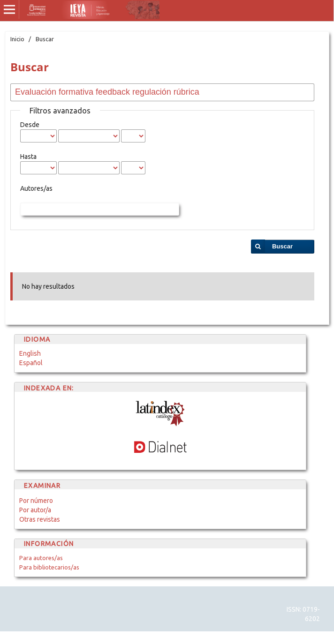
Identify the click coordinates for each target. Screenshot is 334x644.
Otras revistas (40, 519)
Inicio (17, 39)
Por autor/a (35, 510)
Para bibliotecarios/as (49, 567)
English (30, 353)
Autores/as (36, 188)
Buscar (282, 246)
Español (31, 363)
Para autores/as (41, 558)
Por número (36, 501)
